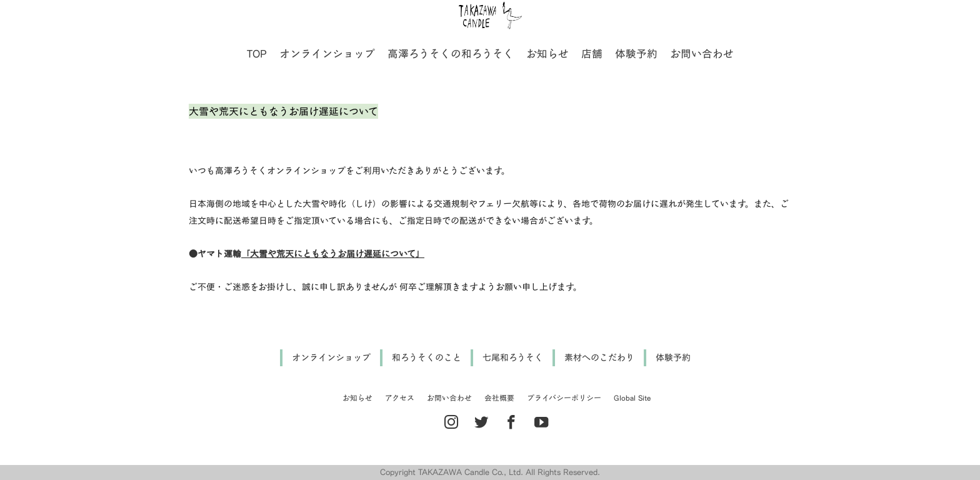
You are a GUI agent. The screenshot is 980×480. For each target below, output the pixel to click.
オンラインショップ (327, 53)
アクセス (400, 398)
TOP (257, 53)
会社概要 (499, 398)
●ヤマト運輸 (215, 253)
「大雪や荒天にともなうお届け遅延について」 (333, 253)
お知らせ (547, 53)
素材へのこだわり (599, 357)
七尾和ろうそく (513, 357)
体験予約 (636, 53)
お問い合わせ (702, 53)
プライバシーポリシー (564, 398)
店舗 (592, 53)
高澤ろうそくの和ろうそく (451, 53)
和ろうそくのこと (427, 357)
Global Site (632, 398)
